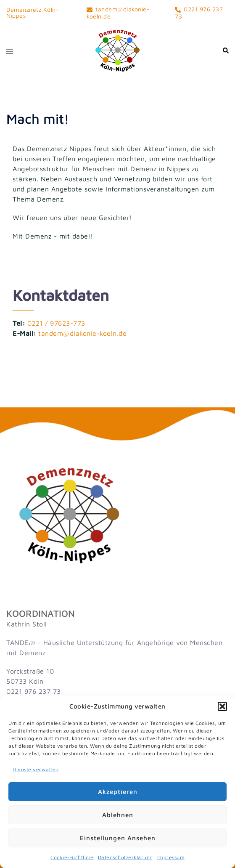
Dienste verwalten (36, 769)
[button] (222, 706)
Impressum (171, 857)
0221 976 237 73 (34, 691)
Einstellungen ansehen (118, 838)
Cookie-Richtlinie (72, 857)
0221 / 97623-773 (56, 323)
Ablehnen (118, 815)
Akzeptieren (118, 792)
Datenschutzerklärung (125, 857)
